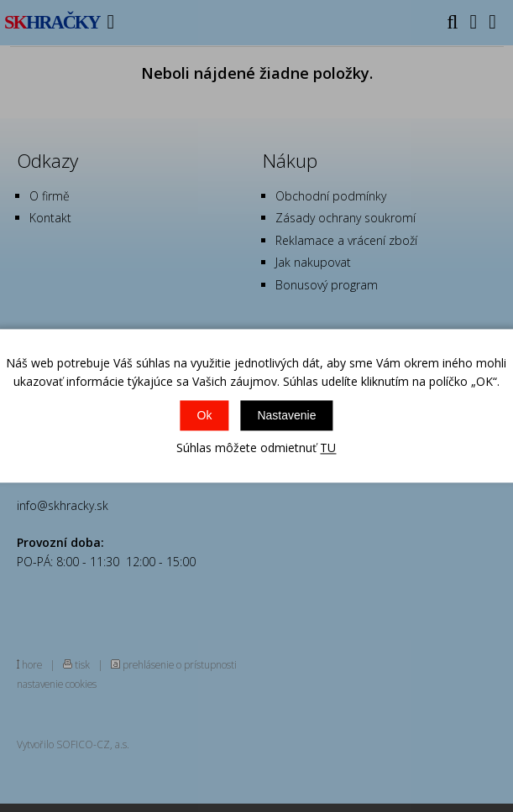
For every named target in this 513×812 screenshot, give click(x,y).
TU (328, 448)
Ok (205, 415)
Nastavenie (286, 415)
